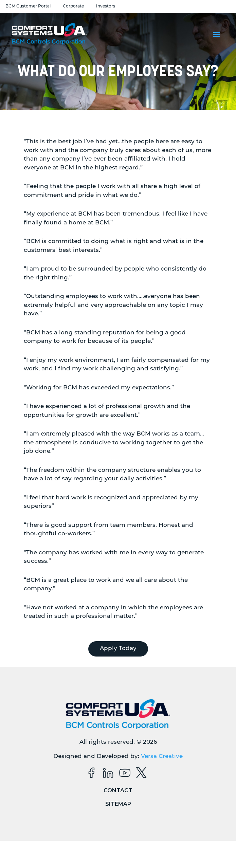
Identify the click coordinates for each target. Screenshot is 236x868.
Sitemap (118, 804)
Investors (106, 6)
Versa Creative (162, 756)
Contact (118, 790)
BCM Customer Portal (28, 6)
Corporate (73, 6)
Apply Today (118, 649)
